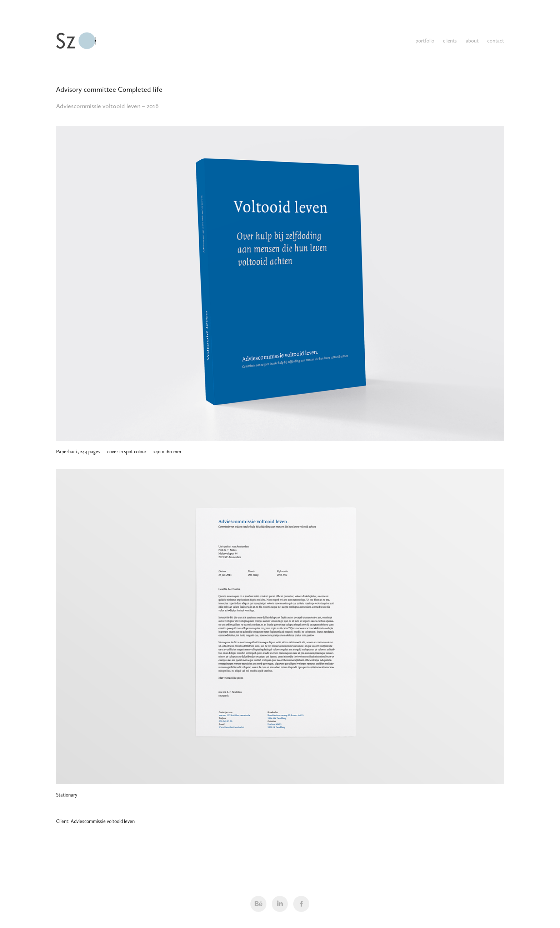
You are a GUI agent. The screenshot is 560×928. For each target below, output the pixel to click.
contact (496, 41)
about (472, 41)
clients (450, 41)
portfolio (425, 41)
